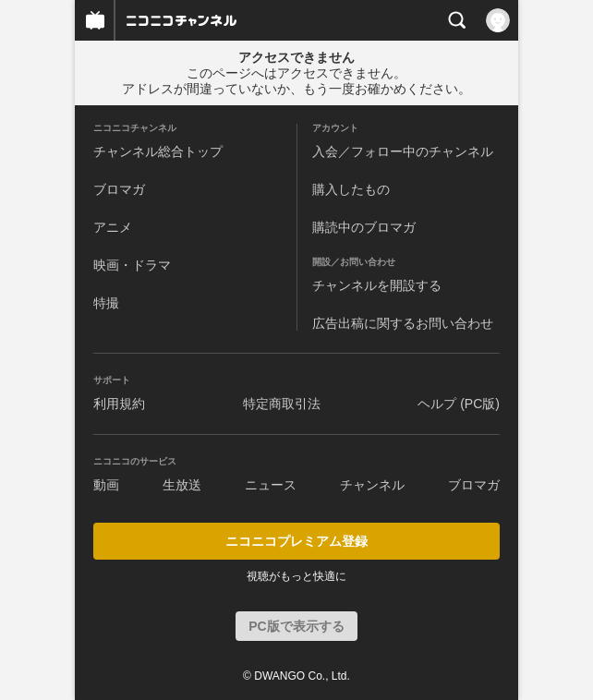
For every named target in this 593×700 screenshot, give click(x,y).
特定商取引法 (282, 404)
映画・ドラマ (132, 265)
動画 (106, 485)
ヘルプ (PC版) (459, 404)
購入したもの (351, 189)
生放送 (182, 485)
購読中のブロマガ (364, 227)
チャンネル (372, 485)
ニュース (271, 485)
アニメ (113, 227)
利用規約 (119, 404)
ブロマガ (119, 189)
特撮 (106, 303)
